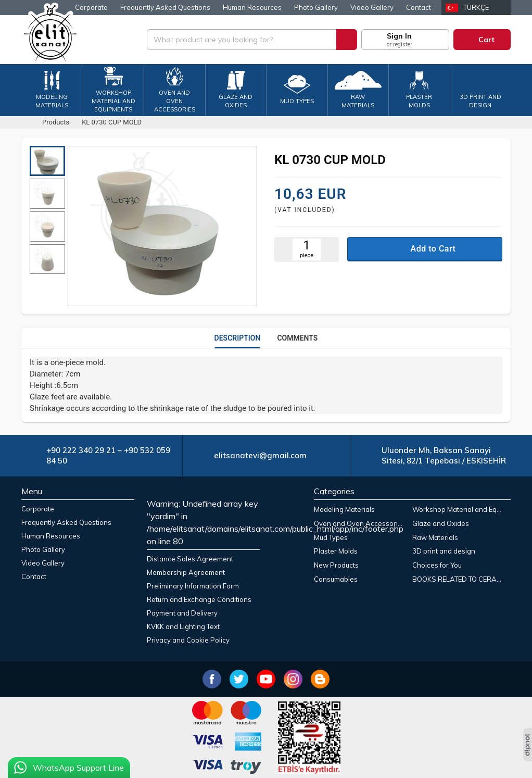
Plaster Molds (336, 551)
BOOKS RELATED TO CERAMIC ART (459, 579)
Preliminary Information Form (193, 586)
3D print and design (444, 551)
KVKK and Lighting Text (183, 626)
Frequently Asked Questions (165, 7)
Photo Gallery (316, 7)
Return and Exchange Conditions (199, 599)
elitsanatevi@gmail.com (260, 455)
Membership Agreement (186, 572)
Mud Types (331, 537)
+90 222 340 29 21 (81, 450)
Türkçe (476, 7)
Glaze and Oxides (441, 523)
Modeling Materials (344, 509)
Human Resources (252, 7)
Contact (419, 7)
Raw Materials (435, 537)
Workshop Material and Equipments (459, 509)
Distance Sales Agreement (190, 559)
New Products (336, 565)
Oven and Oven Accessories (360, 523)
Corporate (91, 7)
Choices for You (437, 565)
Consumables (336, 579)
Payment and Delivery (182, 613)
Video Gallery (372, 7)
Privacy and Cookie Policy (188, 640)
